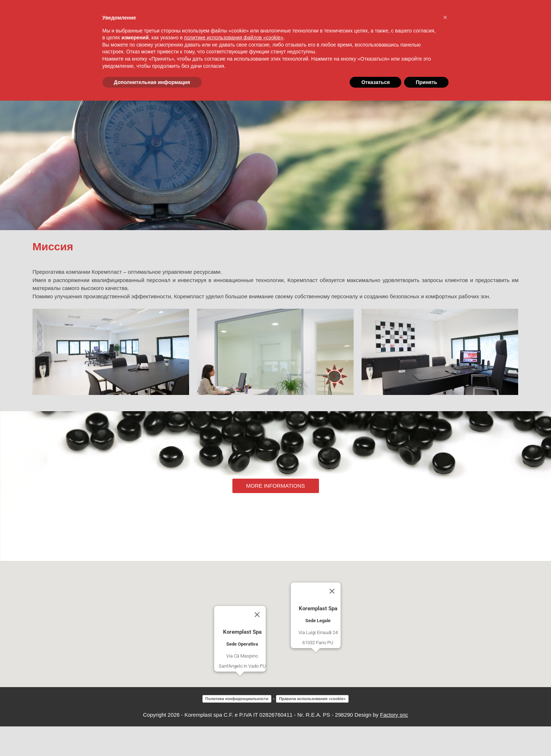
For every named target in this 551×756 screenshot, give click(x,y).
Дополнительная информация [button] (152, 82)
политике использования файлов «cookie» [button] (234, 38)
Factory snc (394, 744)
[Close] (257, 644)
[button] (240, 712)
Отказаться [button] (375, 82)
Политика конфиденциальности (237, 728)
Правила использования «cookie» (312, 728)
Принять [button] (426, 82)
